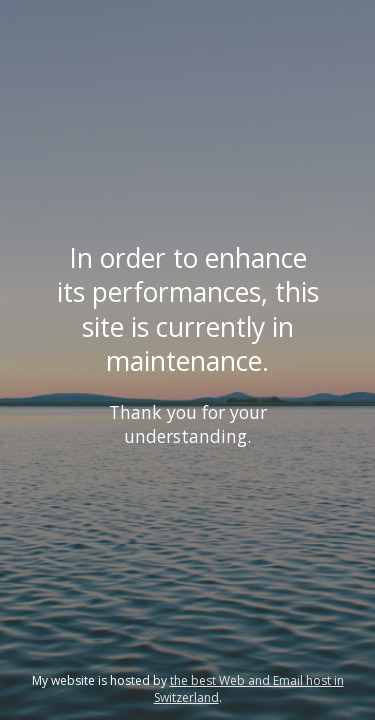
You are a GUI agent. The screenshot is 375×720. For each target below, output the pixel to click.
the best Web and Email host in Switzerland (249, 689)
